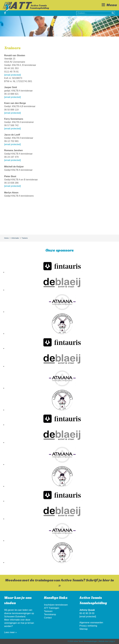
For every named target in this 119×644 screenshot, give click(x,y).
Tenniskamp (50, 614)
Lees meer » (10, 632)
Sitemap (84, 629)
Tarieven (48, 611)
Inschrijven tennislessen (56, 605)
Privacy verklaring (88, 626)
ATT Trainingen (52, 608)
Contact (48, 618)
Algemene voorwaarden (91, 623)
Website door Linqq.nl (107, 641)
